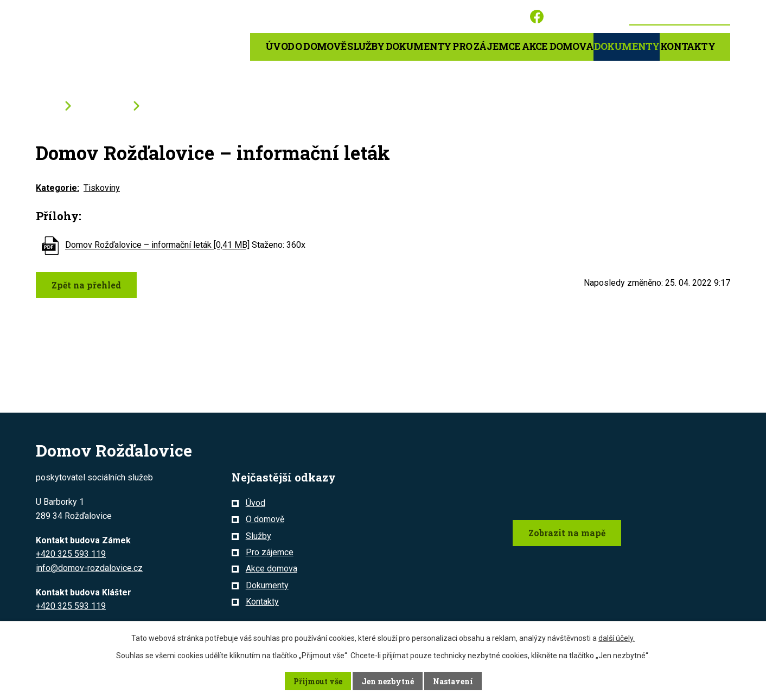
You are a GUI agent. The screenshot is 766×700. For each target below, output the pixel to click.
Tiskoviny (102, 188)
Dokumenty (627, 46)
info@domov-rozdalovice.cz (89, 568)
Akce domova (557, 46)
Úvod (280, 46)
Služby (366, 46)
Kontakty (688, 46)
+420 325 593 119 (71, 554)
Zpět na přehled (86, 285)
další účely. (617, 638)
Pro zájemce (270, 552)
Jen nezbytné (388, 681)
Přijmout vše (318, 681)
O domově (321, 46)
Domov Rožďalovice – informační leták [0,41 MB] (157, 245)
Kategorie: (58, 188)
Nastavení (453, 681)
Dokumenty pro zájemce (453, 46)
